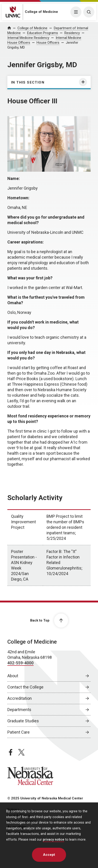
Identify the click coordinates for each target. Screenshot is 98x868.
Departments (19, 710)
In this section (28, 82)
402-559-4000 (20, 663)
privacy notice (53, 840)
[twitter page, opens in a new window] (21, 752)
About (13, 676)
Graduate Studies (23, 721)
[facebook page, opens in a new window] (11, 752)
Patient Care (19, 732)
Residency (72, 33)
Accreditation (20, 698)
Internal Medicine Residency (28, 38)
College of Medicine (41, 12)
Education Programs (43, 33)
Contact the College (25, 687)
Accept (49, 855)
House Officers (48, 43)
